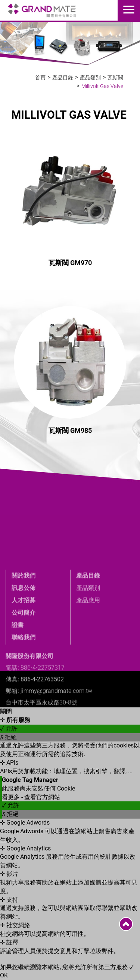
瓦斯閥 (115, 78)
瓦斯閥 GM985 (70, 430)
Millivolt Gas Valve (102, 86)
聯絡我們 (24, 683)
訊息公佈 (24, 634)
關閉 (6, 711)
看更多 (12, 797)
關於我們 (24, 622)
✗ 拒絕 (8, 737)
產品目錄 (63, 78)
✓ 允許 (9, 729)
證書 (18, 671)
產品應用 (88, 646)
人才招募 (24, 646)
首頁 (40, 78)
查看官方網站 (42, 797)
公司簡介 (24, 659)
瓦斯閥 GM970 (70, 263)
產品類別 (90, 78)
